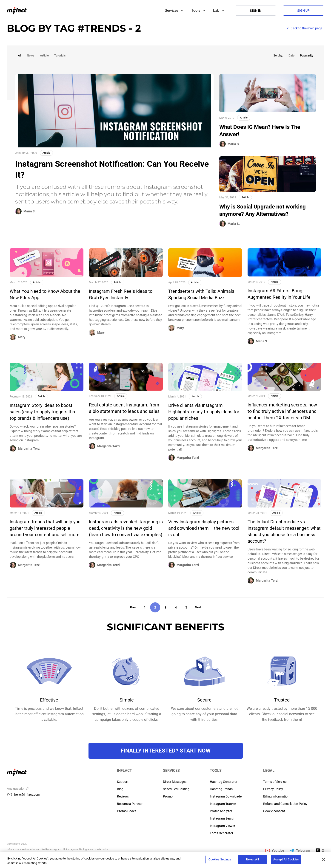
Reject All (252, 859)
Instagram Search (223, 818)
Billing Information (276, 796)
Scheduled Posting (176, 789)
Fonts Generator (222, 833)
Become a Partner (130, 804)
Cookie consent (274, 811)
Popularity (307, 55)
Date (291, 55)
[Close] (324, 860)
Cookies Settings (220, 859)
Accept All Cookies (286, 859)
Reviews (123, 796)
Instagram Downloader (226, 796)
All (20, 55)
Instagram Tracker (223, 804)
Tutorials (60, 55)
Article (44, 55)
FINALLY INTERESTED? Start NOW (166, 751)
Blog (120, 789)
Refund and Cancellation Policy (285, 804)
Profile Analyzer (221, 811)
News (31, 55)
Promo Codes (127, 811)
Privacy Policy (273, 789)
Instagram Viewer (223, 826)
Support (123, 782)
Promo (168, 796)
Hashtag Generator (224, 782)
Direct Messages (175, 782)
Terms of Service (275, 782)
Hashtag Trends (221, 789)
